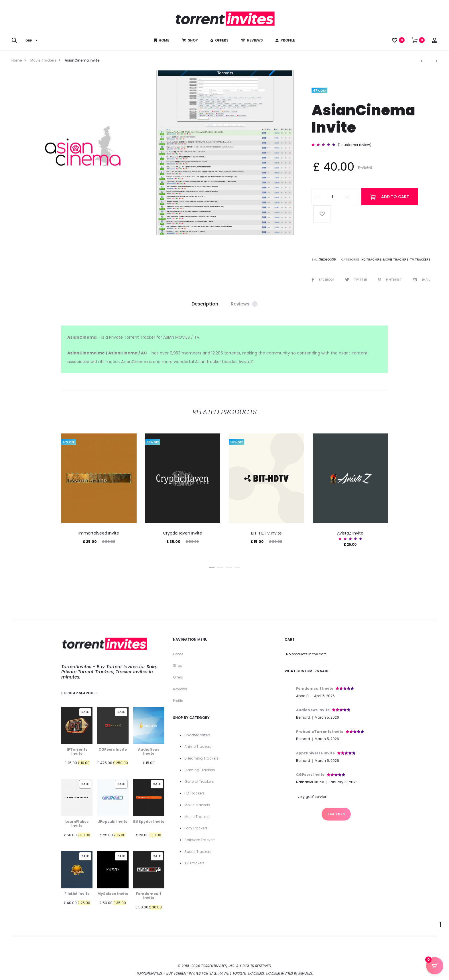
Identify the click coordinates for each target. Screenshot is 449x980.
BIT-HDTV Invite (266, 533)
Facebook (323, 280)
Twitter (357, 280)
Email (421, 280)
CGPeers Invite (310, 775)
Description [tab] (205, 304)
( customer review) (355, 145)
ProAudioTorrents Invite (320, 732)
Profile (285, 40)
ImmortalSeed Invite (99, 533)
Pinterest (390, 280)
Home (162, 40)
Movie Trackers (43, 60)
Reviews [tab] (244, 304)
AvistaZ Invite (350, 533)
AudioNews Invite (313, 710)
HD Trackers (372, 260)
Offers (219, 40)
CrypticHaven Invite (183, 533)
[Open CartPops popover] (435, 966)
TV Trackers (420, 260)
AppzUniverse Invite (315, 753)
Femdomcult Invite (315, 688)
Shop (190, 40)
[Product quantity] (332, 197)
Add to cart (390, 197)
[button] (318, 197)
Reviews (252, 40)
